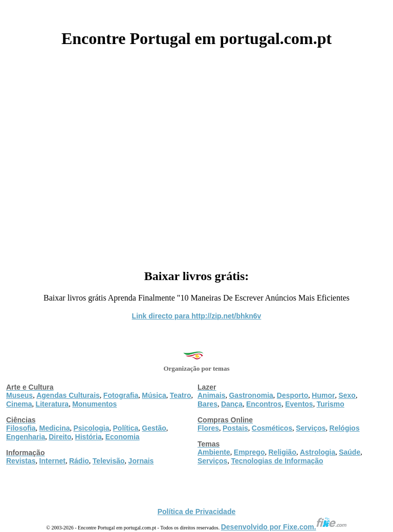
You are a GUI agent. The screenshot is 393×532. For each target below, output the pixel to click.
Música (154, 395)
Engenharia (26, 437)
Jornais (141, 461)
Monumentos (94, 404)
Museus (19, 395)
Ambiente (214, 452)
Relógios (345, 428)
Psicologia (91, 428)
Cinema (19, 404)
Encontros (264, 404)
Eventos (299, 404)
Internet (52, 461)
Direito (60, 437)
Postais (235, 428)
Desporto (292, 395)
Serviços (311, 428)
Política (126, 428)
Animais (211, 395)
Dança (232, 404)
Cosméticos (272, 428)
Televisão (109, 461)
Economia (123, 437)
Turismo (331, 404)
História (89, 437)
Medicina (55, 428)
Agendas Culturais (68, 395)
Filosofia (21, 428)
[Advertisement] (196, 155)
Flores (208, 428)
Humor (323, 395)
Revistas (21, 461)
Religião (282, 452)
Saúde (350, 452)
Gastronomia (251, 395)
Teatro (181, 395)
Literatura (52, 404)
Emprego (249, 452)
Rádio (79, 461)
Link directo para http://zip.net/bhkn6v (197, 316)
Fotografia (121, 395)
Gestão (154, 428)
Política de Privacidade (197, 512)
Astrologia (318, 452)
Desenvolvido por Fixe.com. (284, 527)
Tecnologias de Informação (277, 461)
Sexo (347, 395)
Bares (208, 404)
